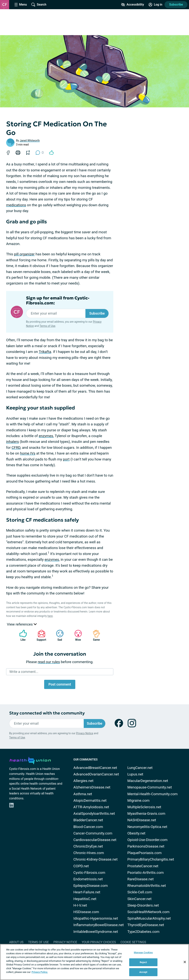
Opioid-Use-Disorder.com (148, 840)
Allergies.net (83, 781)
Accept (143, 972)
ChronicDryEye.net (88, 846)
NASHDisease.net (142, 820)
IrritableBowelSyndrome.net (96, 932)
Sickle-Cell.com (140, 892)
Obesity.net (136, 833)
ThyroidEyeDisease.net (146, 925)
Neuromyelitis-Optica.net (147, 827)
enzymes (46, 436)
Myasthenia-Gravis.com (146, 814)
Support (40, 635)
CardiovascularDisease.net (95, 840)
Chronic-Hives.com (89, 853)
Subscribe (176, 5)
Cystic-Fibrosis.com (89, 873)
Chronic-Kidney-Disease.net (95, 859)
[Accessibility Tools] (133, 5)
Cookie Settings (133, 942)
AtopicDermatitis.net (90, 800)
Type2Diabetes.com (144, 932)
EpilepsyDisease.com (91, 886)
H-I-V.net (80, 905)
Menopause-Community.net (150, 787)
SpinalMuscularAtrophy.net (149, 918)
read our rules (49, 662)
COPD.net (81, 866)
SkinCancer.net (140, 899)
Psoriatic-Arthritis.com (146, 873)
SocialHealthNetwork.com (148, 912)
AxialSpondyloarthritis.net (94, 814)
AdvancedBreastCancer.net (95, 768)
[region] (94, 962)
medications (16, 205)
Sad (58, 635)
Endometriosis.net (88, 879)
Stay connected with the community (47, 713)
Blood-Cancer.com (88, 827)
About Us (16, 942)
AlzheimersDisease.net (92, 787)
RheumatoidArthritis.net (147, 886)
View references (22, 624)
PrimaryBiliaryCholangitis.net (151, 859)
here (50, 616)
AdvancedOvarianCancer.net (96, 774)
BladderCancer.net (88, 820)
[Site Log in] (155, 5)
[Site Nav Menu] (21, 5)
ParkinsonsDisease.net (146, 846)
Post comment (60, 684)
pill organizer (24, 254)
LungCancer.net (140, 768)
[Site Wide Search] (39, 5)
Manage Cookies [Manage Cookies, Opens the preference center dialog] (143, 952)
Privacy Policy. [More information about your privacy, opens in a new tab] (40, 972)
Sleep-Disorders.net (143, 905)
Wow (76, 635)
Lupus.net (135, 774)
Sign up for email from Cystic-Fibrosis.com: (58, 301)
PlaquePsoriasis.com (145, 853)
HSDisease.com (86, 912)
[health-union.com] (30, 760)
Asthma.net (83, 794)
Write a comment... (24, 672)
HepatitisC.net (85, 899)
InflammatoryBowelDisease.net (99, 925)
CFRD (16, 448)
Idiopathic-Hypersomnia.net (96, 918)
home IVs (28, 453)
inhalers (13, 442)
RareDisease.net (141, 879)
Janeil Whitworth (30, 141)
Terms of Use (47, 326)
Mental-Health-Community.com (153, 794)
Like (21, 635)
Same (95, 635)
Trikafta (45, 352)
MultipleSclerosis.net (144, 807)
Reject (143, 962)
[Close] (185, 962)
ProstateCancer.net (143, 866)
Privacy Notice (85, 733)
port (66, 459)
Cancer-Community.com (93, 833)
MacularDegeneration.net (148, 781)
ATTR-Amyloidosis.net (91, 807)
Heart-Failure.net (87, 892)
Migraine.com (139, 800)
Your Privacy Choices (99, 942)
